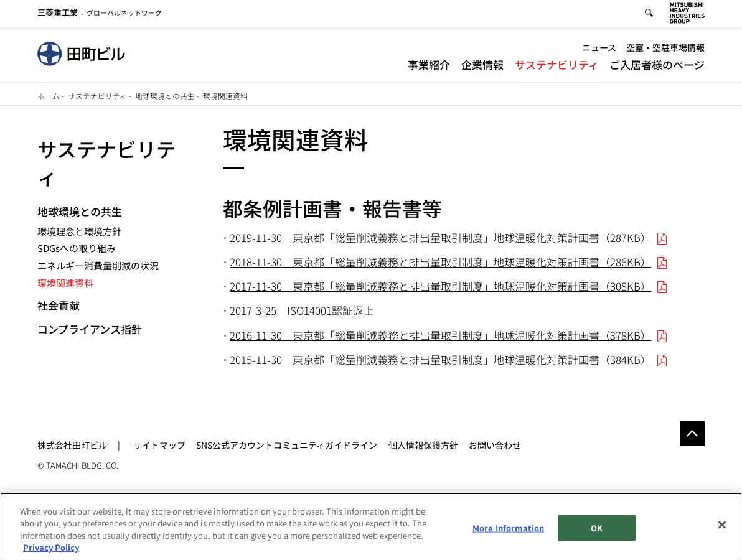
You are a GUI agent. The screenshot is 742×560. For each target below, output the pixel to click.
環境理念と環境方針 (79, 231)
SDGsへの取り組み (77, 248)
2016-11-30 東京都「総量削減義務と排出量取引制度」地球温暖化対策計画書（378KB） (440, 335)
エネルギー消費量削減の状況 (98, 265)
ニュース (599, 50)
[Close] (722, 525)
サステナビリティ (557, 66)
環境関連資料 (65, 283)
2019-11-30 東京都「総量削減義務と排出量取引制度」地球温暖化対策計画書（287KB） (440, 237)
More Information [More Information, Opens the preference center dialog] (508, 528)
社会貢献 (59, 305)
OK (597, 528)
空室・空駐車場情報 (665, 50)
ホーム (49, 96)
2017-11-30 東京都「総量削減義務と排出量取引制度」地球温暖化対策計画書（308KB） (440, 286)
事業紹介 (429, 66)
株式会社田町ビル (72, 445)
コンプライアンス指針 (90, 329)
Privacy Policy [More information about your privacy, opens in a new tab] (51, 548)
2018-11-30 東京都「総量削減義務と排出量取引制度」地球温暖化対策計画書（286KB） (440, 262)
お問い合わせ (495, 445)
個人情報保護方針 (423, 445)
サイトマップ (159, 445)
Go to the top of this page (693, 434)
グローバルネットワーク (100, 15)
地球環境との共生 (165, 96)
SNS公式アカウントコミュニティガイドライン (287, 445)
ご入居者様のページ (657, 66)
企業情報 (482, 66)
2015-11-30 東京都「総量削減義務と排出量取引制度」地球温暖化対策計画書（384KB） (440, 359)
